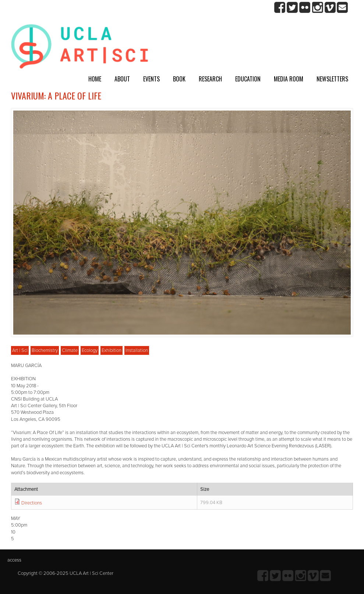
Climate (70, 350)
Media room (289, 79)
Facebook (280, 8)
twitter (292, 8)
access (14, 560)
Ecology (90, 350)
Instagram (317, 8)
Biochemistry (45, 350)
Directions (32, 503)
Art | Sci (20, 350)
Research (210, 79)
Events (151, 79)
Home (95, 79)
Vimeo (330, 8)
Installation (137, 350)
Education (248, 79)
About (122, 79)
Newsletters (332, 79)
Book (179, 79)
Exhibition (112, 350)
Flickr (305, 8)
